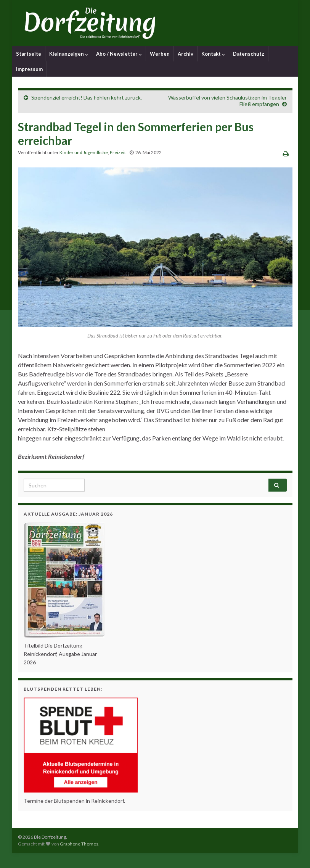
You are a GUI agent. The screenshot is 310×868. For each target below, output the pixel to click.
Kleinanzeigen (69, 54)
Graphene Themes (79, 844)
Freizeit (118, 152)
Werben (160, 54)
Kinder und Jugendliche (84, 152)
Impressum (29, 69)
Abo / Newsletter (119, 54)
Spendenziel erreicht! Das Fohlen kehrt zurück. (87, 97)
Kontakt (213, 54)
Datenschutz (249, 54)
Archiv (186, 54)
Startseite (29, 54)
